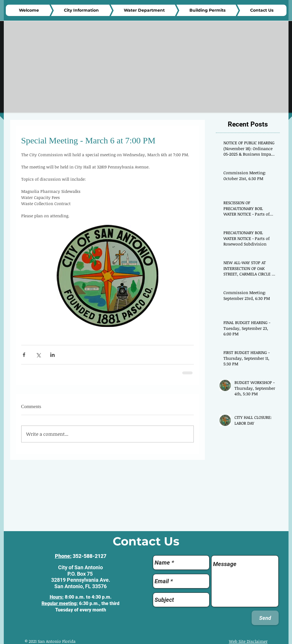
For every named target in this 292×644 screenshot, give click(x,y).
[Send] (265, 618)
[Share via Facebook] (24, 355)
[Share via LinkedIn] (52, 355)
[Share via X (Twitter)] (38, 355)
